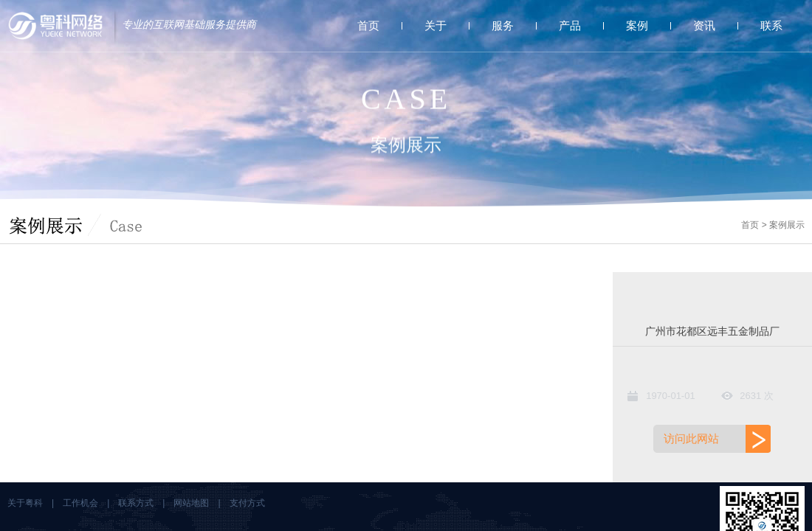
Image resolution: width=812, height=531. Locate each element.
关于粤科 (25, 503)
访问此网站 (691, 438)
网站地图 (191, 503)
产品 (570, 25)
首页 (368, 25)
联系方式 (136, 503)
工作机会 (80, 503)
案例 (637, 25)
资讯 (704, 25)
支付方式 (247, 503)
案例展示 (787, 225)
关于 (436, 25)
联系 (771, 25)
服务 (503, 25)
